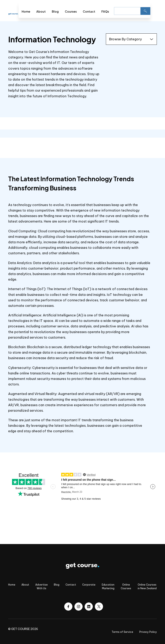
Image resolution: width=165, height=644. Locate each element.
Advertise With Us (42, 586)
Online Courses (126, 586)
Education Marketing (108, 586)
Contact (89, 11)
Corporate (89, 585)
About (41, 11)
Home (26, 11)
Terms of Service (122, 632)
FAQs (105, 11)
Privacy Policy (148, 632)
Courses (71, 11)
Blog (55, 11)
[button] (154, 11)
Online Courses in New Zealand (147, 586)
